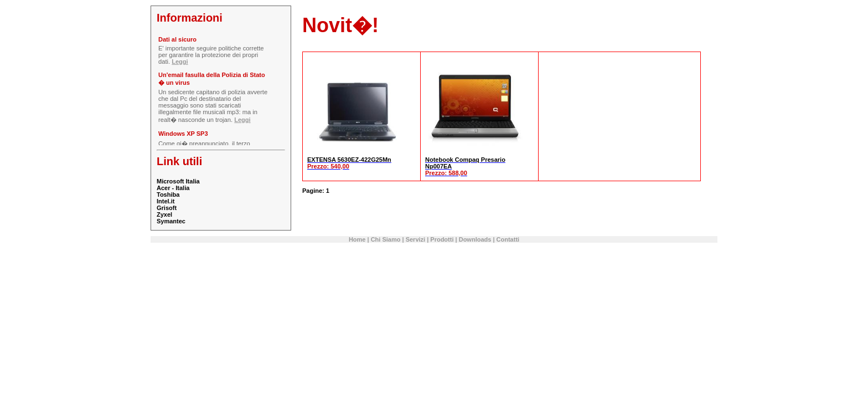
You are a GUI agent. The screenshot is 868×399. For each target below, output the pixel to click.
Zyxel (164, 214)
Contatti (508, 239)
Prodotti (442, 239)
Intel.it (166, 201)
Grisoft (167, 208)
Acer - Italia (173, 188)
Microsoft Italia (178, 181)
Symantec (171, 221)
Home (357, 239)
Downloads (475, 239)
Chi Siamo (386, 239)
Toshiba (168, 195)
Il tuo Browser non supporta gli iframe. (220, 90)
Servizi (415, 239)
